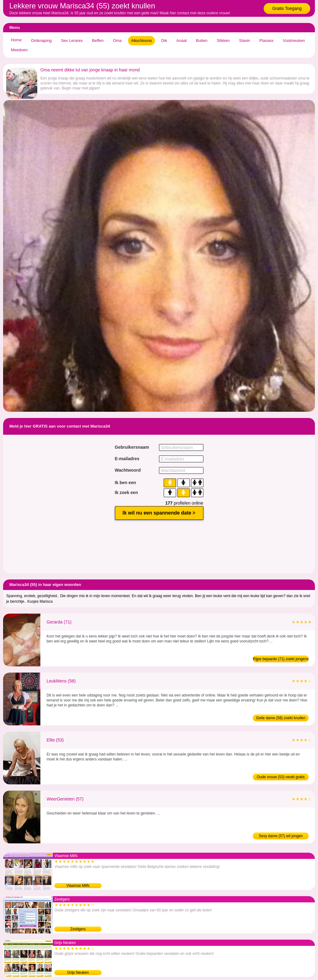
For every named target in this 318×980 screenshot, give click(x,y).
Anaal (182, 41)
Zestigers (78, 929)
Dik (164, 41)
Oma (117, 41)
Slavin (245, 41)
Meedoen (19, 50)
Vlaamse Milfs (78, 886)
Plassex (266, 41)
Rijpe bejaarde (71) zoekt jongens (281, 659)
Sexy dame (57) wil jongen (281, 836)
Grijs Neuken (78, 973)
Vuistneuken (294, 41)
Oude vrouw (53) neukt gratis (281, 777)
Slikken (223, 41)
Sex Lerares (72, 41)
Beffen (98, 41)
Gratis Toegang (287, 8)
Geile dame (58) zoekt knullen (281, 718)
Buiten (202, 41)
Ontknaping (41, 41)
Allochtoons (141, 41)
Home (16, 40)
